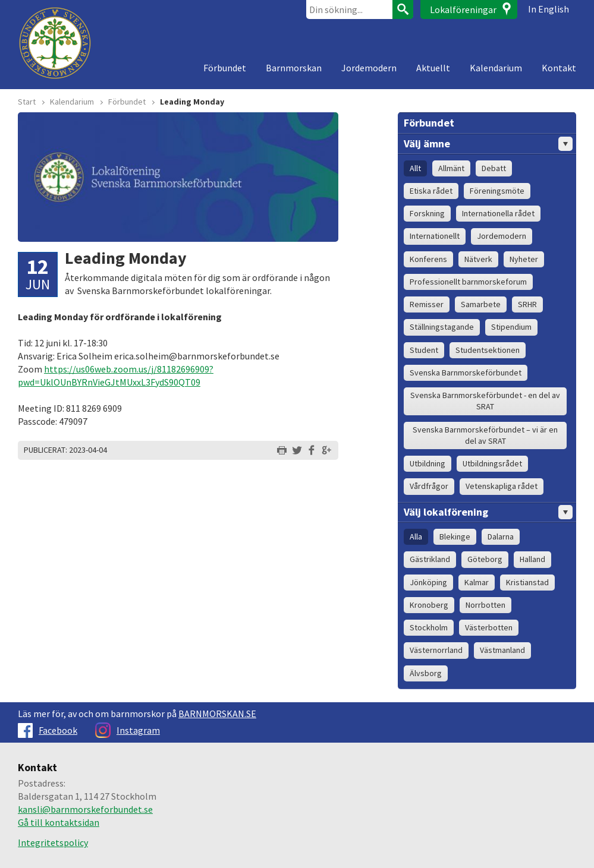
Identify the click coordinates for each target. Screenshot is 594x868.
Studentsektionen (488, 350)
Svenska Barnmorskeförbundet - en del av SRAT (485, 401)
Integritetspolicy (53, 842)
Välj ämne (488, 144)
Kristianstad (527, 582)
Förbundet (225, 68)
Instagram (128, 730)
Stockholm (429, 627)
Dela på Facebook (312, 450)
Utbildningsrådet (492, 463)
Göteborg (485, 559)
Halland (532, 559)
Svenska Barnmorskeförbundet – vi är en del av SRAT (485, 435)
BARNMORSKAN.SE (217, 714)
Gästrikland (430, 559)
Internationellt (435, 236)
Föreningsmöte (497, 191)
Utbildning (428, 463)
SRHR (527, 304)
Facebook (48, 730)
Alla (416, 536)
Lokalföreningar (463, 10)
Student (424, 350)
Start (27, 102)
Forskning (427, 213)
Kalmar (477, 582)
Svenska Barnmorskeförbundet (466, 373)
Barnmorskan (294, 68)
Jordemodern (369, 68)
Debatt (494, 168)
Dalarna (501, 536)
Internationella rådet (498, 213)
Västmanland (502, 650)
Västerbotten (489, 627)
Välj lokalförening (488, 512)
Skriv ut (282, 450)
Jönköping (428, 582)
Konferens (428, 259)
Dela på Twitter (297, 450)
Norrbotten (485, 605)
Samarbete (481, 304)
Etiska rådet (431, 191)
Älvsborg (426, 673)
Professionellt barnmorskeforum (468, 282)
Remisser (427, 304)
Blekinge (455, 536)
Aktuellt (433, 68)
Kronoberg (429, 605)
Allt (415, 168)
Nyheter (524, 259)
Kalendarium (496, 68)
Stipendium (511, 327)
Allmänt (451, 168)
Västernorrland (436, 650)
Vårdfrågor (429, 486)
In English (549, 9)
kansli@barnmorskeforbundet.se (85, 809)
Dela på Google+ (326, 450)
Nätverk (478, 259)
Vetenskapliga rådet (502, 486)
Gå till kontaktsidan (59, 822)
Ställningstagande (442, 327)
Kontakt (559, 68)
